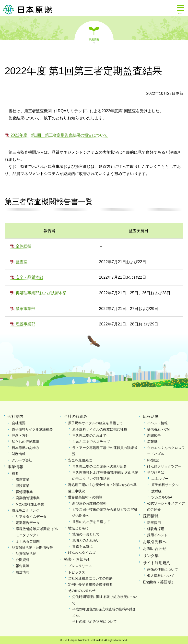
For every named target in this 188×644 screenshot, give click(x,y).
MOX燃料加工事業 (30, 504)
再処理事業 (24, 492)
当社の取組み (76, 416)
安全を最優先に (80, 460)
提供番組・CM (158, 429)
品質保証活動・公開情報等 (32, 547)
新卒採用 (154, 523)
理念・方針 (20, 435)
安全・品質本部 (29, 277)
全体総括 (23, 246)
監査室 (22, 262)
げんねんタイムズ (82, 553)
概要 (15, 473)
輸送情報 (23, 572)
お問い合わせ (155, 549)
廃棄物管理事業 (28, 498)
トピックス (77, 572)
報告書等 (23, 566)
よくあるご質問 (28, 541)
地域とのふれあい (86, 540)
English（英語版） (159, 582)
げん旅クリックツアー (164, 466)
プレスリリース (80, 566)
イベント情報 (157, 423)
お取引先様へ (155, 542)
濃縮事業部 (25, 309)
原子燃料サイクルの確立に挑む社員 (100, 429)
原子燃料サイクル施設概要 (32, 429)
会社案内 (15, 416)
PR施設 (153, 460)
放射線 (156, 491)
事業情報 (94, 39)
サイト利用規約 (157, 563)
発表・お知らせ (78, 559)
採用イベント (157, 535)
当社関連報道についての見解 (90, 578)
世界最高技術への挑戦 (85, 497)
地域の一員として (86, 534)
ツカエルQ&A (162, 497)
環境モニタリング (25, 510)
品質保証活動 (26, 554)
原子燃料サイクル (165, 485)
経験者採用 (156, 529)
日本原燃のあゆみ (25, 448)
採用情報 (151, 516)
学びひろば (156, 472)
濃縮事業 (23, 480)
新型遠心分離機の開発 (89, 503)
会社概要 (19, 423)
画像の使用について (163, 570)
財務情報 (19, 454)
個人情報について (161, 576)
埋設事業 (23, 486)
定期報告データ (28, 523)
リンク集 (151, 556)
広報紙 (152, 442)
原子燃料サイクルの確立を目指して (95, 423)
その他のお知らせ (82, 591)
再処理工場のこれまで (89, 435)
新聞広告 (154, 435)
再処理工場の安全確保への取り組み (100, 466)
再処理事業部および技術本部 (41, 293)
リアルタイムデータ (31, 517)
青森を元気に (82, 546)
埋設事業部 (25, 324)
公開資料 (23, 560)
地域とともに (78, 528)
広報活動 (151, 416)
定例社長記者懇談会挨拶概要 (90, 584)
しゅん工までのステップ (91, 442)
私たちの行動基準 (25, 442)
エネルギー (160, 479)
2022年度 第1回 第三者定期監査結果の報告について (59, 135)
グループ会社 (22, 460)
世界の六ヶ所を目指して (91, 522)
